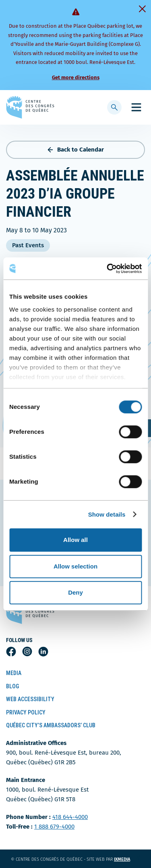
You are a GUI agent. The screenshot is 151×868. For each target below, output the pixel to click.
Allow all (75, 540)
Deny (75, 592)
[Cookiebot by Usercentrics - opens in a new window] (108, 269)
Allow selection (75, 566)
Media (14, 673)
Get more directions (76, 77)
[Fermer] (142, 9)
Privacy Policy (26, 712)
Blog (12, 686)
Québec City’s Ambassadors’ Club (51, 725)
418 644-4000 (70, 817)
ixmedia (127, 859)
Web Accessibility (30, 699)
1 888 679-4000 (54, 827)
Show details (107, 514)
